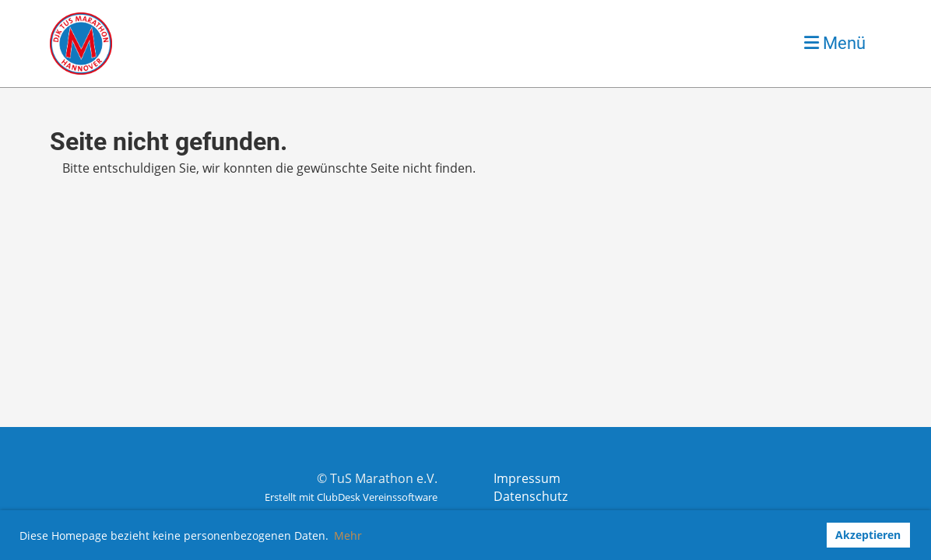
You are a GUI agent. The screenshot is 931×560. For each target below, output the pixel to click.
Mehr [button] (348, 535)
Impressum (527, 478)
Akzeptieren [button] (868, 535)
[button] (809, 535)
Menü (835, 43)
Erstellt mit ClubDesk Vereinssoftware (351, 497)
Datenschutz (530, 496)
